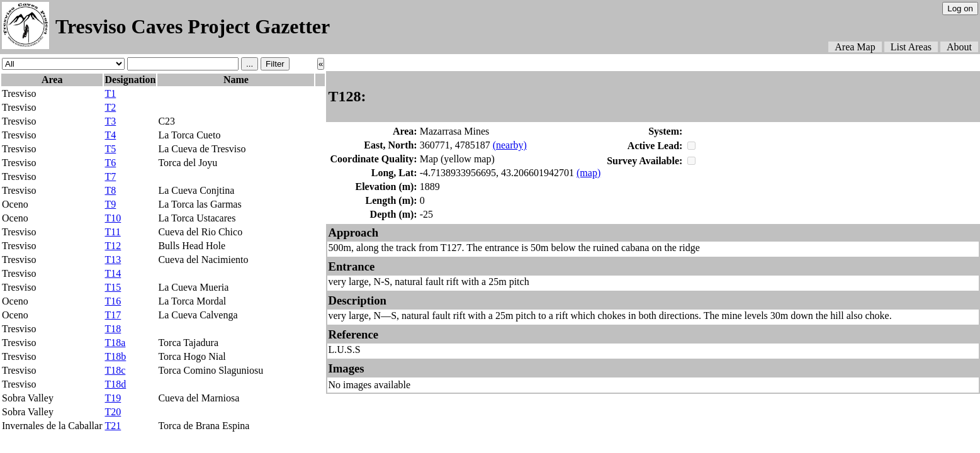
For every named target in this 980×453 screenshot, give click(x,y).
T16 (113, 301)
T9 (110, 204)
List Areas (911, 47)
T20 (113, 412)
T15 (113, 287)
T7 (110, 176)
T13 (113, 260)
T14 (113, 273)
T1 (110, 93)
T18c (115, 370)
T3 (110, 121)
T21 (113, 426)
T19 (113, 398)
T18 (113, 329)
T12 (113, 246)
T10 (113, 218)
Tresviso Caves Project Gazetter (193, 26)
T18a (115, 343)
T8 (110, 190)
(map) (589, 173)
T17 (113, 315)
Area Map (855, 47)
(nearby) (510, 145)
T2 (110, 107)
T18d (115, 384)
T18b (115, 356)
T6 (110, 163)
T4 (110, 135)
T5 (110, 149)
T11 (112, 232)
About (959, 47)
